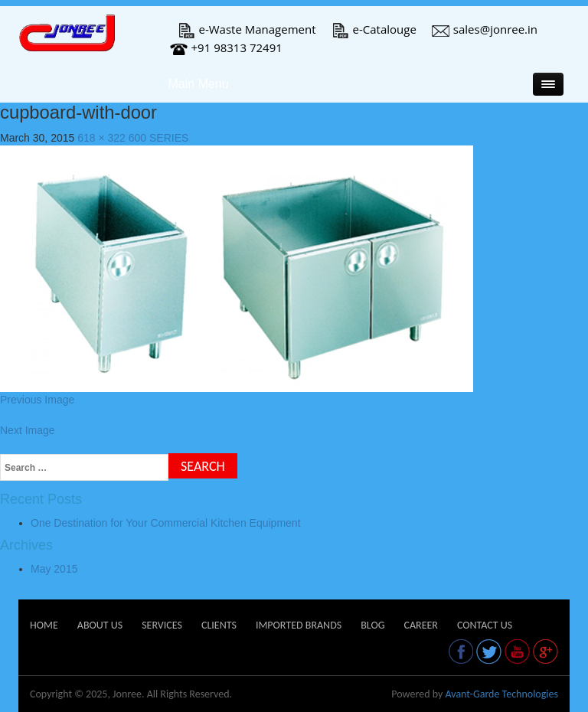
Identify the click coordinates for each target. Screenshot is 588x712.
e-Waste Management (247, 29)
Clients (219, 625)
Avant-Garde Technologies (501, 694)
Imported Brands (299, 625)
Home (44, 625)
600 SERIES (159, 138)
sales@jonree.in (485, 29)
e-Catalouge (374, 29)
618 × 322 (101, 138)
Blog (372, 625)
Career (420, 625)
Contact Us (485, 625)
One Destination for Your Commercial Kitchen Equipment (166, 523)
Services (162, 625)
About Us (100, 625)
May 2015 (54, 569)
